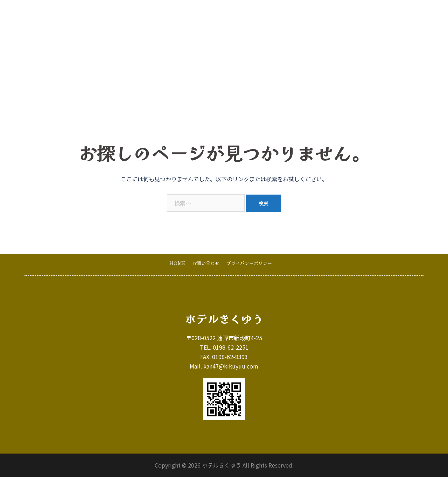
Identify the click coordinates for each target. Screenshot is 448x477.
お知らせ (324, 14)
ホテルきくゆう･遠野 (76, 14)
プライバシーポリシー (249, 263)
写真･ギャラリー (286, 14)
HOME (211, 14)
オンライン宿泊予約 (405, 14)
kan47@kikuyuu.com (231, 366)
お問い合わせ (359, 14)
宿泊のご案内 (244, 14)
